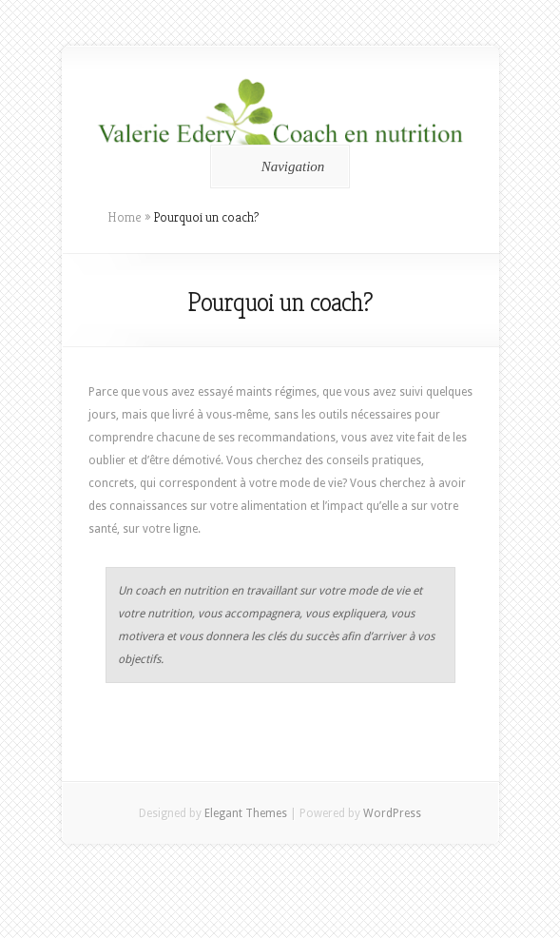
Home (125, 217)
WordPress (392, 813)
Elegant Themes (246, 813)
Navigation (277, 166)
